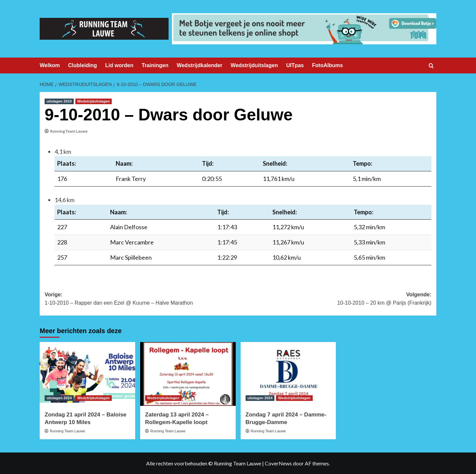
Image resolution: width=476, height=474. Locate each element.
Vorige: (141, 300)
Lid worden (119, 65)
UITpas (295, 65)
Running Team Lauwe (69, 131)
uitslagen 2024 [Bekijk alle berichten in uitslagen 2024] (59, 398)
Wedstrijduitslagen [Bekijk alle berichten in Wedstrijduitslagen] (94, 101)
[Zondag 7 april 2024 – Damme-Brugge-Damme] (288, 374)
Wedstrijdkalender (199, 65)
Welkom (50, 65)
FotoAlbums (327, 65)
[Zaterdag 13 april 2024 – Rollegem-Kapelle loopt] (188, 374)
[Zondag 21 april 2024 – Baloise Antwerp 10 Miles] (87, 374)
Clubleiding (82, 65)
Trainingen (155, 65)
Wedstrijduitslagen (254, 65)
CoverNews (278, 463)
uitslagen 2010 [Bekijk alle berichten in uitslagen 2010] (59, 101)
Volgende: (335, 300)
